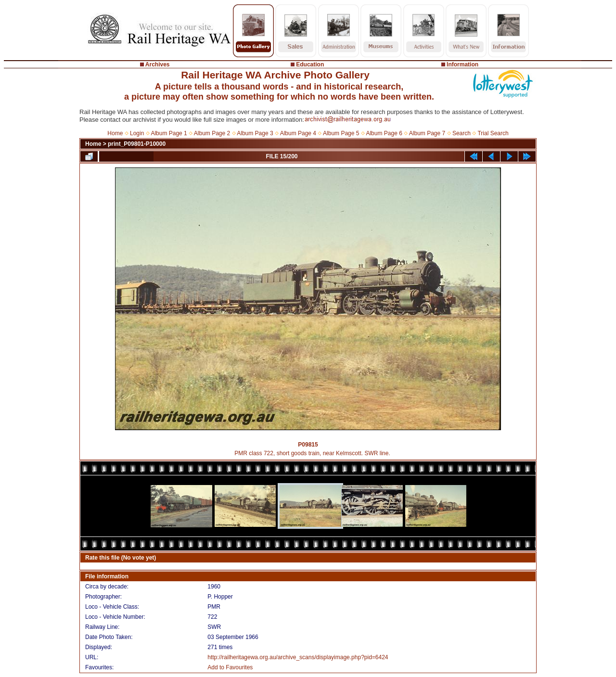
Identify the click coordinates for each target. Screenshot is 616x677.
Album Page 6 (384, 133)
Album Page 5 (341, 133)
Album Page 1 (169, 133)
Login (137, 133)
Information (462, 64)
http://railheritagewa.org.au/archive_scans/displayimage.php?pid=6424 (298, 657)
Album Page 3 (255, 133)
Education (310, 64)
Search (462, 133)
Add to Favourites (230, 667)
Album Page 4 (298, 133)
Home (115, 133)
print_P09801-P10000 (137, 144)
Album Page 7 (427, 133)
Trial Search (493, 133)
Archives (158, 64)
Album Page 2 (212, 133)
